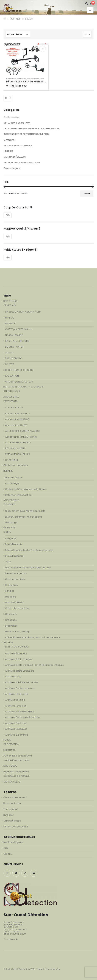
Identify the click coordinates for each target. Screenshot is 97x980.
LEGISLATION (12, 376)
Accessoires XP (14, 408)
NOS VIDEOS (10, 766)
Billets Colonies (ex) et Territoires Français (29, 550)
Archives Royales (15, 700)
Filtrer (87, 194)
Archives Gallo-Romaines (20, 712)
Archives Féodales (16, 706)
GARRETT (10, 323)
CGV (6, 848)
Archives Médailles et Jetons (22, 682)
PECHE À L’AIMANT (15, 448)
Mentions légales (13, 842)
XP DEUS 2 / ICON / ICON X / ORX (23, 312)
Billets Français (14, 544)
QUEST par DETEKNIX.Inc (19, 329)
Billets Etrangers (14, 556)
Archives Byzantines (17, 735)
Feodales (11, 597)
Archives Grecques (16, 729)
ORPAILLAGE (12, 460)
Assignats (11, 538)
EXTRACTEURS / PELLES (18, 454)
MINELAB (10, 318)
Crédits (8, 854)
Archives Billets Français (19, 659)
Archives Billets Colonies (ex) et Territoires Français (34, 665)
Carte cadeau (11, 117)
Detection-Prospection (18, 495)
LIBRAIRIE (8, 151)
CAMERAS (9, 140)
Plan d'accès (11, 939)
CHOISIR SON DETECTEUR (19, 382)
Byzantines (11, 626)
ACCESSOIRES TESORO (18, 442)
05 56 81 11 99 (11, 927)
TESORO (10, 353)
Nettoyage (11, 522)
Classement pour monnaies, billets (25, 511)
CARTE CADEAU (12, 782)
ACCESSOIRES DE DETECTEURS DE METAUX (26, 134)
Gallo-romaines (14, 602)
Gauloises (11, 614)
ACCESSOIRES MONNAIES (18, 145)
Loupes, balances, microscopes (24, 517)
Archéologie (12, 483)
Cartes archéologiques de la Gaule (26, 489)
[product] (26, 59)
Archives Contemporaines (20, 688)
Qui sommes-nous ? (15, 797)
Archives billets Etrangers (20, 671)
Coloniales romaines (17, 608)
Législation (9, 750)
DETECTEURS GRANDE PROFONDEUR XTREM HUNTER (31, 128)
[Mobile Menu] (90, 10)
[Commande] (18, 34)
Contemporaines (15, 579)
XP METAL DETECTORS (17, 341)
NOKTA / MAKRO (14, 335)
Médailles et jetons (16, 573)
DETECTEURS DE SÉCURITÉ (19, 370)
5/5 (8, 215)
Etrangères (12, 585)
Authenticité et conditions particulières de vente (33, 637)
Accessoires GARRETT (18, 413)
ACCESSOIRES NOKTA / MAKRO (22, 431)
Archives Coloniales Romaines (23, 717)
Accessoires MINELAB (17, 419)
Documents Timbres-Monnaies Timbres (28, 567)
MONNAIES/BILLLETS (15, 157)
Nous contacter (12, 803)
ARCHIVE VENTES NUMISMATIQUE (22, 162)
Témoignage (11, 809)
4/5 (8, 236)
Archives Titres (13, 676)
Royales (10, 591)
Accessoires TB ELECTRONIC (21, 437)
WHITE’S (10, 364)
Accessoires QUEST (16, 425)
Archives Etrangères (17, 694)
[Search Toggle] (87, 4)
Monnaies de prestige (18, 632)
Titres (8, 562)
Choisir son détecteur (16, 465)
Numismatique (14, 477)
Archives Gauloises (16, 723)
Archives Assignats (16, 653)
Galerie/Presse (12, 821)
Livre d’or (9, 815)
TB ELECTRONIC (14, 358)
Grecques (11, 620)
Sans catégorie (12, 168)
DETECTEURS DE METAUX (16, 79)
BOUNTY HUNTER (14, 347)
